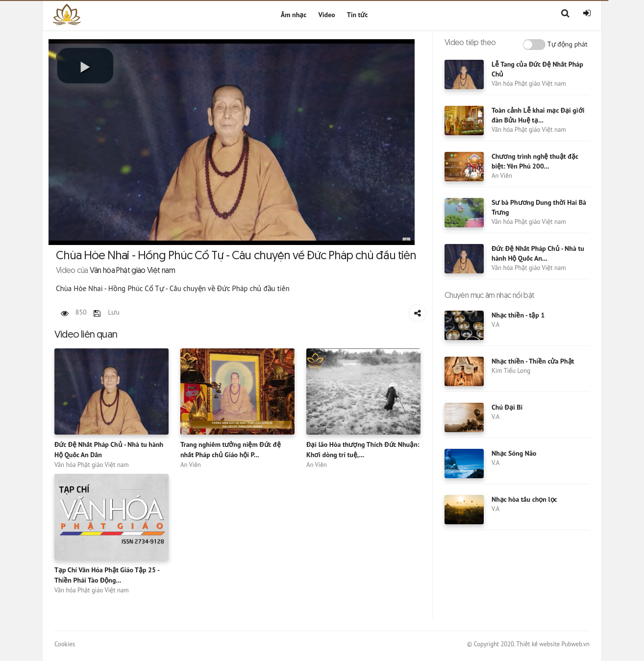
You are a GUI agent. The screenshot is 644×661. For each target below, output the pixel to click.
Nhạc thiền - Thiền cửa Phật (533, 361)
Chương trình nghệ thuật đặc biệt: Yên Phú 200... (535, 161)
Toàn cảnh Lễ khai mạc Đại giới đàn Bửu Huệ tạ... (538, 115)
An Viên (191, 465)
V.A (495, 325)
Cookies (65, 644)
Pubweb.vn (575, 644)
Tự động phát (568, 44)
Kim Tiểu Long (511, 371)
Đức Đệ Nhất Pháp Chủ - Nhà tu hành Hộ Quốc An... (538, 253)
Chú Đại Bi (507, 407)
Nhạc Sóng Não (514, 453)
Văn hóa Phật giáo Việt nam (92, 465)
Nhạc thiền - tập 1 (518, 315)
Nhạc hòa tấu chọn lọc (524, 499)
